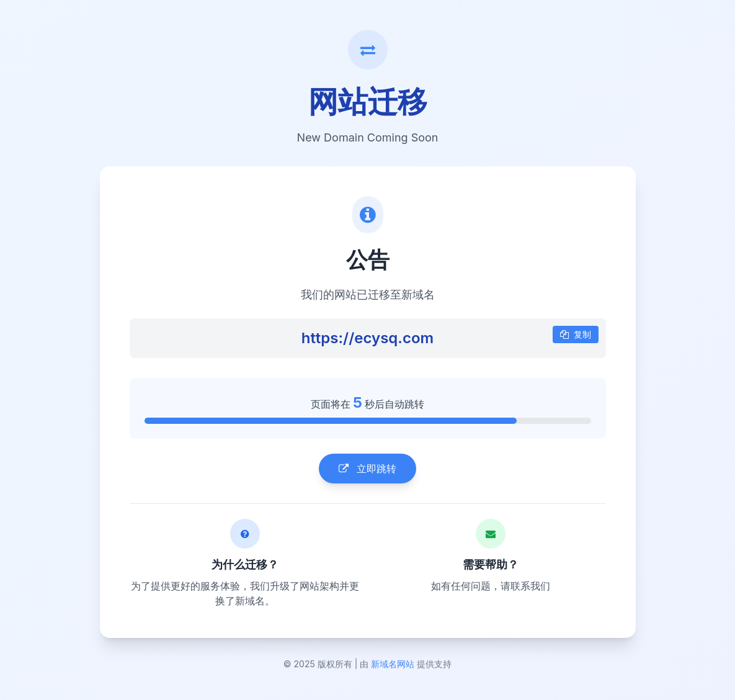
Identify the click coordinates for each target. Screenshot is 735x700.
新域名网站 (393, 667)
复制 (576, 335)
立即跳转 (367, 469)
